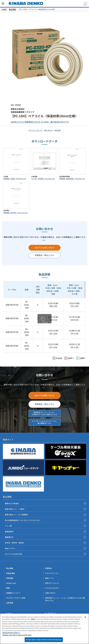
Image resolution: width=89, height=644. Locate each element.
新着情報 (10, 578)
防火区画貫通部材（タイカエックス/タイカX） (23, 520)
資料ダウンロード (52, 583)
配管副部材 (9, 532)
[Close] (85, 617)
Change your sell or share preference (17, 635)
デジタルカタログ (52, 588)
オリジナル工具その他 (14, 554)
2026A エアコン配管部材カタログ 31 (27, 122)
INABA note (11, 583)
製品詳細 (57, 130)
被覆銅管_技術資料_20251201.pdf (15, 213)
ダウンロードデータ (35, 130)
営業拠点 (49, 568)
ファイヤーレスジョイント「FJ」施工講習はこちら (45, 422)
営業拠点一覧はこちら (44, 255)
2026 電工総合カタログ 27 (56, 122)
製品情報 (12, 9)
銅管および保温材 (12, 503)
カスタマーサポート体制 (16, 598)
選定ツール (49, 578)
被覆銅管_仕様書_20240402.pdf (15, 179)
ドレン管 (8, 526)
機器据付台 (9, 537)
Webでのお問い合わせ (45, 248)
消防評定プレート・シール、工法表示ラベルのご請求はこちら (44, 413)
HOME (4, 9)
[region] (44, 629)
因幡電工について (13, 593)
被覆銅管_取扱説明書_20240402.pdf (72, 179)
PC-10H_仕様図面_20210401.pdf (43, 179)
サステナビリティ (52, 573)
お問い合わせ (48, 130)
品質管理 (10, 603)
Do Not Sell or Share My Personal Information (44, 640)
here (33, 619)
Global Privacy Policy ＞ (11, 633)
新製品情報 (11, 573)
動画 (8, 588)
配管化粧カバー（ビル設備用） (17, 515)
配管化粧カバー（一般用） (15, 509)
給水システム (10, 548)
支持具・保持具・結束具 (14, 543)
